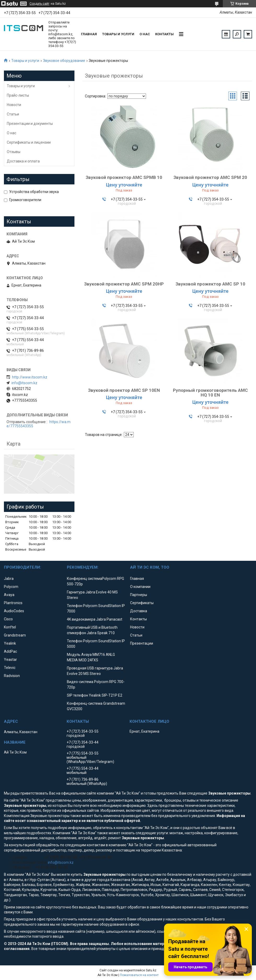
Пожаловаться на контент (139, 975)
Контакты (164, 34)
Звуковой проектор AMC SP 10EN (124, 390)
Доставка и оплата (23, 161)
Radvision (12, 676)
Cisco (8, 619)
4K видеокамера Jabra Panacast (95, 619)
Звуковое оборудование (64, 61)
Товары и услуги (118, 34)
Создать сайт (39, 4)
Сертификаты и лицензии (29, 142)
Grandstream (15, 635)
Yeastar (10, 660)
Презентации (142, 643)
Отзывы (14, 152)
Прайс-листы (18, 95)
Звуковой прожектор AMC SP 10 (210, 284)
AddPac (10, 651)
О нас (145, 34)
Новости (14, 105)
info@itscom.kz (24, 383)
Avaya (9, 595)
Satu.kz (151, 970)
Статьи (13, 114)
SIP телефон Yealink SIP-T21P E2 (95, 695)
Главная (89, 34)
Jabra (9, 579)
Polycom (11, 587)
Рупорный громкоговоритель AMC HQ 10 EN (210, 393)
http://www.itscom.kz (30, 377)
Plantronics (13, 603)
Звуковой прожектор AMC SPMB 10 (124, 177)
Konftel (10, 627)
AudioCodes (14, 611)
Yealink (10, 643)
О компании (140, 587)
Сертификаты (142, 603)
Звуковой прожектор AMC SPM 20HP (124, 284)
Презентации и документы (30, 124)
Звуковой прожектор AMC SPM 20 (210, 177)
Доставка (139, 611)
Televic (10, 668)
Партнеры (139, 595)
